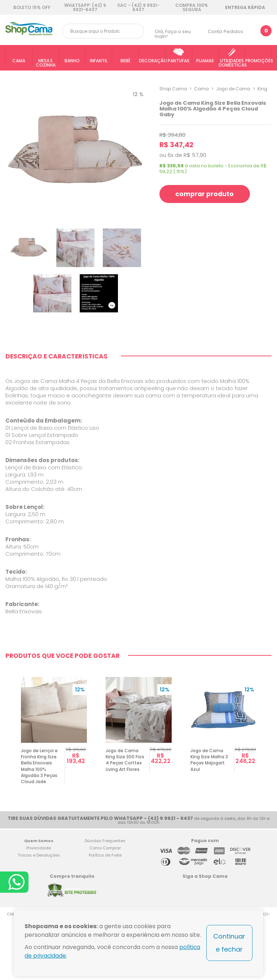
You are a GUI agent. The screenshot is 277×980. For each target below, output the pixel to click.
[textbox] (103, 31)
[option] (54, 786)
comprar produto (206, 194)
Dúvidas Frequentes (105, 896)
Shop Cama (173, 89)
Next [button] (269, 786)
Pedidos (233, 31)
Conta (215, 31)
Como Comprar (105, 903)
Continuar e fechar (229, 943)
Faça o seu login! (173, 34)
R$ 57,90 (195, 155)
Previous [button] (8, 786)
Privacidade (39, 903)
